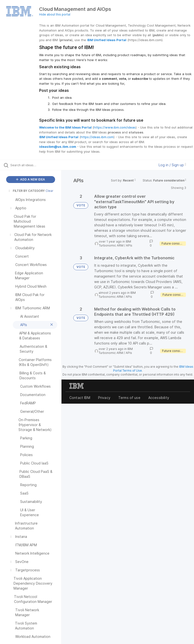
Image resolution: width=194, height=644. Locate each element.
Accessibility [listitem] (159, 398)
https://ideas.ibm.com (97, 137)
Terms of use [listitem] (129, 398)
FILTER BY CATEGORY (26, 191)
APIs (129, 245)
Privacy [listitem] (104, 398)
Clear (49, 191)
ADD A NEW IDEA (30, 179)
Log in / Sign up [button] (172, 165)
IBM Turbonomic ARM (115, 243)
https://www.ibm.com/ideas (115, 127)
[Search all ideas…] (33, 165)
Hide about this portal (55, 14)
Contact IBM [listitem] (80, 398)
